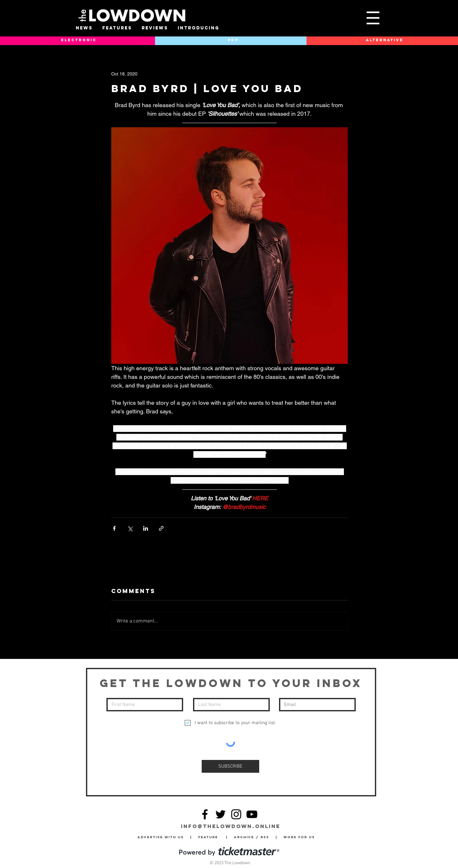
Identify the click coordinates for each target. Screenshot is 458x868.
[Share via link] (161, 528)
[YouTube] (252, 814)
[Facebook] (205, 814)
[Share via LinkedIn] (146, 528)
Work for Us (301, 837)
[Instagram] (236, 814)
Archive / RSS (253, 837)
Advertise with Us (161, 837)
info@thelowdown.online (231, 826)
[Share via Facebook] (114, 528)
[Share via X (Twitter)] (130, 528)
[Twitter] (221, 814)
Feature (212, 837)
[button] (373, 18)
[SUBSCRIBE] (230, 766)
